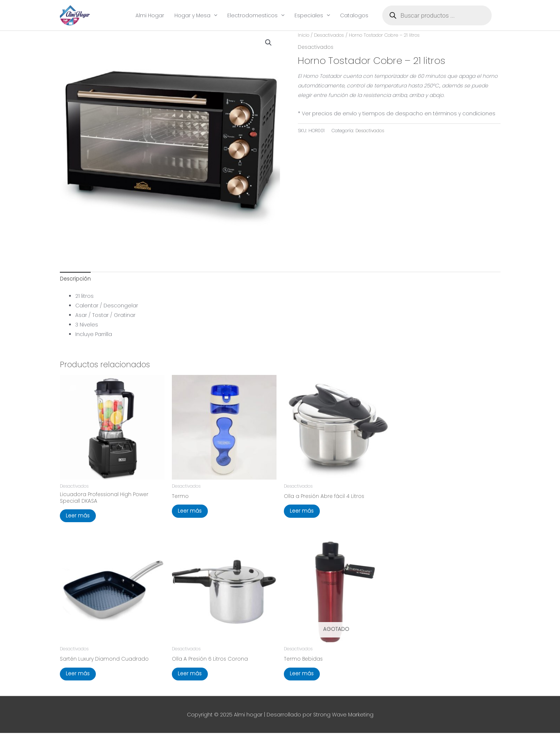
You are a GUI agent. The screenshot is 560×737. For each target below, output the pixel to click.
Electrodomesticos (252, 15)
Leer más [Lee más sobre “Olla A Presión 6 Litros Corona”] (192, 677)
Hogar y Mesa (192, 15)
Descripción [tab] (76, 279)
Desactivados (330, 35)
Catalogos (354, 15)
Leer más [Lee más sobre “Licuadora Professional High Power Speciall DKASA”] (80, 518)
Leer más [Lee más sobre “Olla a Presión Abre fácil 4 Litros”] (304, 513)
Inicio (304, 35)
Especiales (309, 15)
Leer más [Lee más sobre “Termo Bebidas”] (304, 677)
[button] (268, 43)
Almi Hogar (150, 15)
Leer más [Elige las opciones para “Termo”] (192, 513)
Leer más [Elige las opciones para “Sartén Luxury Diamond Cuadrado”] (80, 677)
